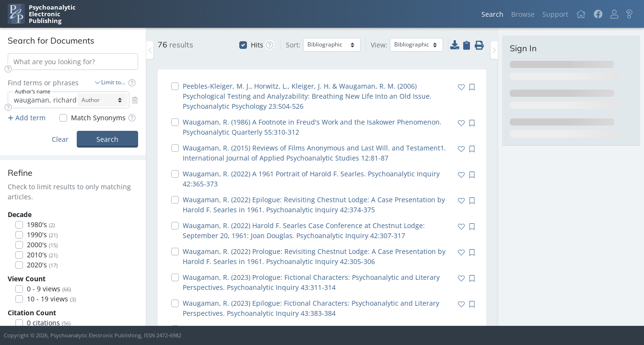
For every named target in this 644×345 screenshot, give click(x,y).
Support (555, 14)
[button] (614, 14)
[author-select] (103, 100)
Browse (523, 14)
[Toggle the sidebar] (150, 50)
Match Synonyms (98, 118)
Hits (257, 45)
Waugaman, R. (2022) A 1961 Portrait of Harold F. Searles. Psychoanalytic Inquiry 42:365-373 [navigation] (311, 179)
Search (492, 14)
